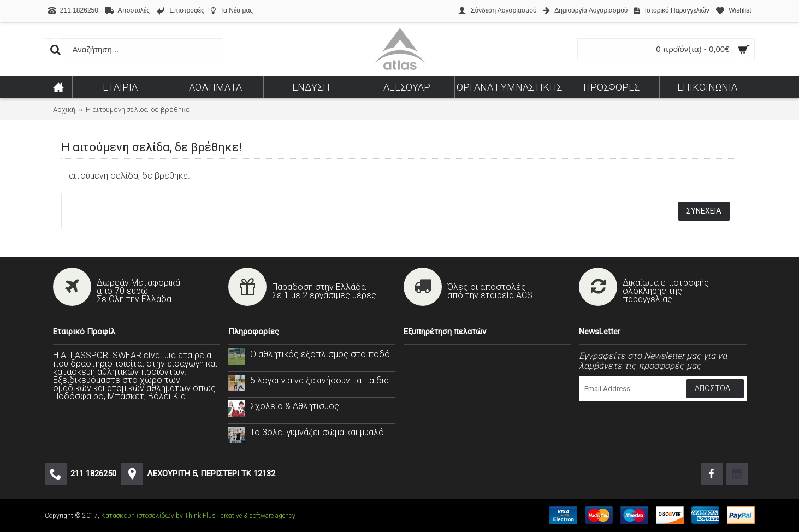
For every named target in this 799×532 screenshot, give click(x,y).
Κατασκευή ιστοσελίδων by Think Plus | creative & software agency (198, 516)
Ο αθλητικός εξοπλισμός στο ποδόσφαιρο (323, 354)
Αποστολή (715, 388)
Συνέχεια (704, 211)
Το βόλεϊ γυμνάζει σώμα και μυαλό (317, 432)
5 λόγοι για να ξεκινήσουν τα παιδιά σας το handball (323, 380)
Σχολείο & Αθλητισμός (295, 406)
